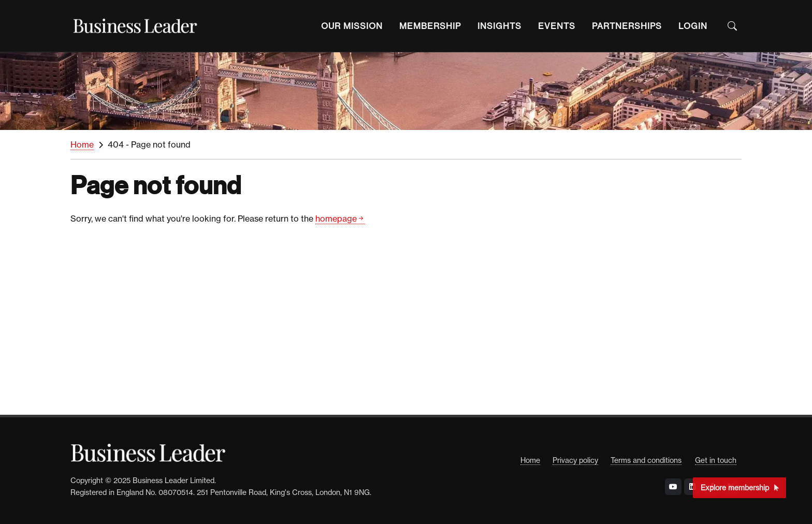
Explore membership (740, 487)
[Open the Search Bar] (732, 26)
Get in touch (716, 460)
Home (82, 144)
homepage (340, 219)
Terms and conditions (646, 460)
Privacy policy (575, 460)
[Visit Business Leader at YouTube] (673, 487)
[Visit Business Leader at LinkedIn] (692, 487)
